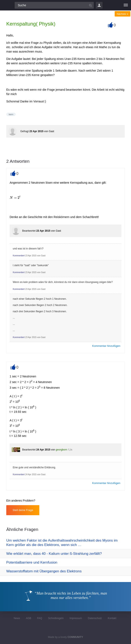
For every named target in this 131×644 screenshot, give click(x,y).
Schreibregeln (56, 618)
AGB (29, 618)
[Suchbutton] (90, 5)
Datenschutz (95, 618)
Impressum (76, 618)
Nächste (123, 14)
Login (99, 5)
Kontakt (112, 618)
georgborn (61, 450)
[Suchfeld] (54, 5)
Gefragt (24, 131)
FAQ (40, 618)
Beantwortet (29, 231)
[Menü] (126, 5)
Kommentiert (19, 256)
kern (11, 114)
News (17, 618)
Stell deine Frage (23, 510)
